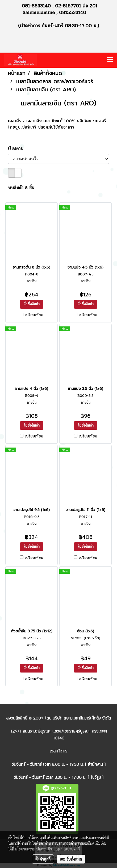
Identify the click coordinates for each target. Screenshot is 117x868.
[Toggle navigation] (110, 60)
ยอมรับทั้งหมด (71, 859)
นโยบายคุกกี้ (70, 849)
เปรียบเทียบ (34, 315)
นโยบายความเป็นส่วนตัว (33, 849)
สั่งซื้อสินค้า (32, 304)
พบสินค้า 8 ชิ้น (21, 188)
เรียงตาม (18, 148)
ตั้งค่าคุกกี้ (43, 859)
